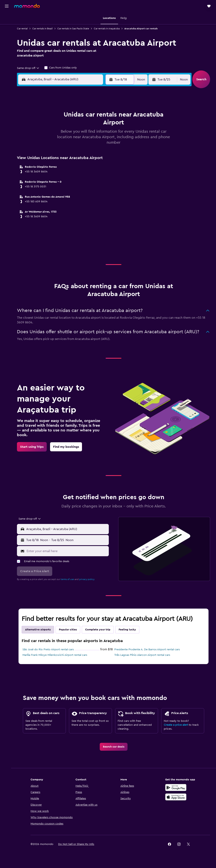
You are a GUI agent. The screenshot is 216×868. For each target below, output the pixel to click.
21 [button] (92, 144)
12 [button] (73, 135)
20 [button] (83, 144)
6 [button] (83, 126)
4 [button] (64, 126)
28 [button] (92, 154)
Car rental (25, 29)
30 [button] (45, 163)
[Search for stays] (7, 26)
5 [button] (73, 126)
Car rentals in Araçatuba (109, 29)
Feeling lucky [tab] (130, 630)
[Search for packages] (7, 43)
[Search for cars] (7, 35)
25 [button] (64, 154)
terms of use (70, 579)
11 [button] (64, 135)
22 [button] (101, 144)
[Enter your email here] (69, 551)
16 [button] (45, 144)
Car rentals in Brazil (45, 29)
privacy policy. (90, 579)
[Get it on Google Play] (177, 795)
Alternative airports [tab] (40, 630)
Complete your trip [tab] (100, 630)
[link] (34, 447)
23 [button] (45, 154)
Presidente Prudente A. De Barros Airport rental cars (148, 650)
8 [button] (102, 126)
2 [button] (45, 126)
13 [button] (83, 135)
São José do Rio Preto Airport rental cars (51, 650)
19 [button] (73, 144)
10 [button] (54, 135)
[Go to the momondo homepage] (27, 6)
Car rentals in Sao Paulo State (76, 29)
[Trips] (7, 54)
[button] (7, 6)
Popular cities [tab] (70, 630)
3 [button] (54, 126)
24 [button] (54, 154)
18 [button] (64, 144)
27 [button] (83, 154)
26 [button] (73, 154)
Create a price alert (176, 732)
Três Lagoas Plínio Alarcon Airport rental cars (144, 655)
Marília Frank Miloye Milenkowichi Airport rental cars (57, 655)
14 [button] (92, 135)
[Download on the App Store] (177, 804)
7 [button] (92, 126)
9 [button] (45, 135)
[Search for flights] (7, 18)
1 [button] (101, 116)
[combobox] (31, 68)
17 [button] (54, 144)
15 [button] (102, 135)
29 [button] (101, 154)
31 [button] (54, 163)
